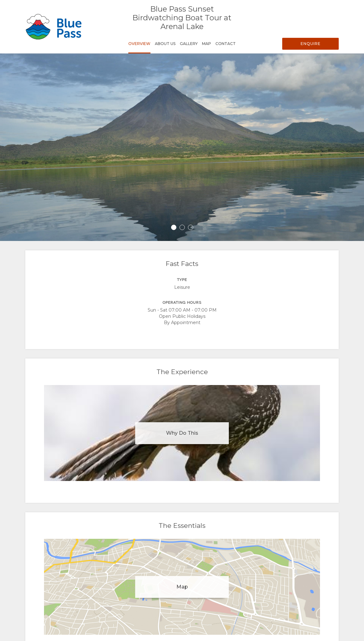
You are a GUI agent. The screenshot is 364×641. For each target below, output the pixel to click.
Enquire (311, 44)
